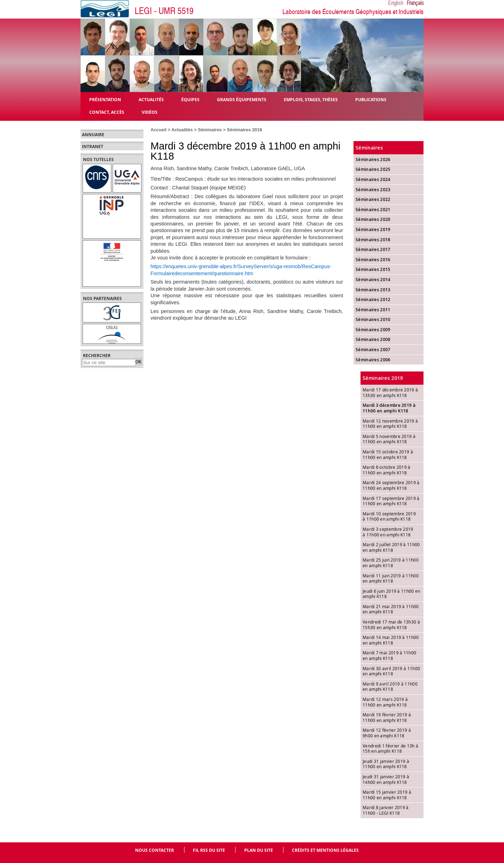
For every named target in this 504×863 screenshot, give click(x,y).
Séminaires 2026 (373, 159)
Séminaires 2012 (373, 300)
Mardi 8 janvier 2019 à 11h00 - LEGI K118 (386, 810)
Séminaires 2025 (373, 169)
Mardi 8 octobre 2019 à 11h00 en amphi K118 (387, 470)
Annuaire (93, 135)
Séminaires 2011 (373, 310)
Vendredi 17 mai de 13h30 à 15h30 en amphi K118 (391, 625)
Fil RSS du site (209, 850)
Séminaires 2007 (373, 350)
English (396, 3)
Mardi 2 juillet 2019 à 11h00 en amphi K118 (391, 547)
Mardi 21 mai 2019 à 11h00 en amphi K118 (391, 609)
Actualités (182, 130)
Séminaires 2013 (373, 290)
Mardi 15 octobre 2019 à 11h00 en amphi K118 (388, 454)
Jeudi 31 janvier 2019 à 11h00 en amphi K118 (386, 764)
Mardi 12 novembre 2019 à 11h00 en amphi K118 (390, 424)
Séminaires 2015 (373, 269)
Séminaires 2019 (244, 130)
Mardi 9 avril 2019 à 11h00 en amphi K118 (390, 687)
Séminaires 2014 (373, 280)
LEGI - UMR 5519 (164, 11)
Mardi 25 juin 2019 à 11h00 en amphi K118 (391, 563)
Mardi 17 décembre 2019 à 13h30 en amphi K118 (390, 392)
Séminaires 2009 (373, 330)
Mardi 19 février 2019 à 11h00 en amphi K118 (387, 717)
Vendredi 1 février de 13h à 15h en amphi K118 (390, 749)
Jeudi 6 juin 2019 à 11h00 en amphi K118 (391, 594)
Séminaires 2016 (373, 260)
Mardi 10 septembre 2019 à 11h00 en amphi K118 (389, 516)
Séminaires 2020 (373, 219)
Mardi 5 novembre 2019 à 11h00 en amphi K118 (389, 439)
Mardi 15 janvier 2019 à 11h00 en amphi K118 (387, 795)
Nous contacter (155, 850)
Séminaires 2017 (373, 249)
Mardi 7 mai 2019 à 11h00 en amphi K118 (389, 655)
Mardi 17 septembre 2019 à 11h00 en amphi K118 (391, 501)
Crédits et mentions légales (325, 850)
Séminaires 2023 (373, 190)
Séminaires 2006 (373, 360)
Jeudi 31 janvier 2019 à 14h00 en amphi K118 (386, 779)
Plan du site (259, 850)
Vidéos (150, 112)
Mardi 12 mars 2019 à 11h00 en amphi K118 (385, 702)
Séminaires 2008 (373, 339)
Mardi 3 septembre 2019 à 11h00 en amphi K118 (388, 532)
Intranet (93, 147)
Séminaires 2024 (373, 179)
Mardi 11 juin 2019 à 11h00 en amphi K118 (391, 578)
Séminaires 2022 (373, 199)
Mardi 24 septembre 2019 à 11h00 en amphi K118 (391, 485)
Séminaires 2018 (373, 240)
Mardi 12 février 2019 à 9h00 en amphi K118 (387, 733)
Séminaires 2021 (373, 210)
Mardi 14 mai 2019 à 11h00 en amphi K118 (391, 640)
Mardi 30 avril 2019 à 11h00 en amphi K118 (391, 671)
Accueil (159, 130)
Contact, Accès (107, 112)
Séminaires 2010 (373, 319)
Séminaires (210, 130)
